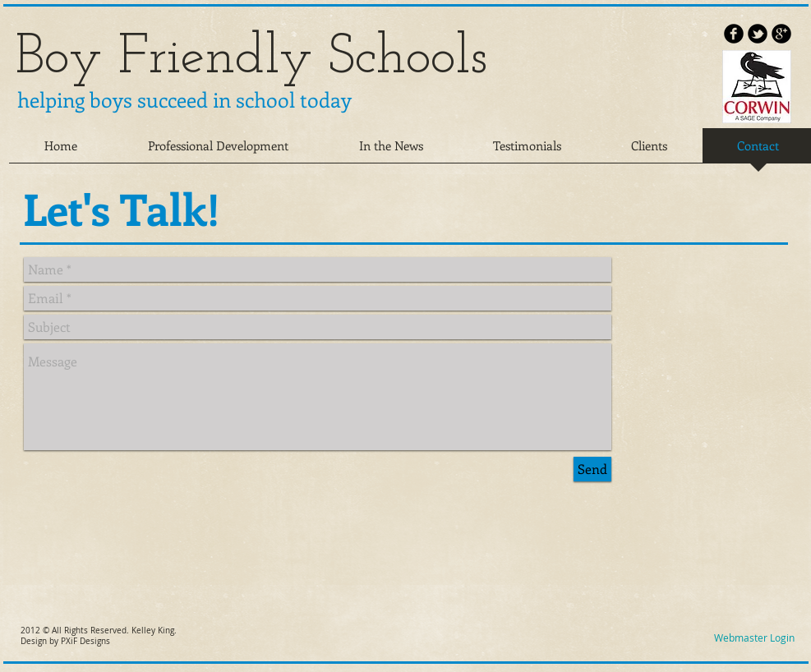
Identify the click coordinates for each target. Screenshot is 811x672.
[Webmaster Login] (755, 638)
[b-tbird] (758, 34)
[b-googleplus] (781, 34)
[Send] (592, 469)
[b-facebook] (734, 34)
